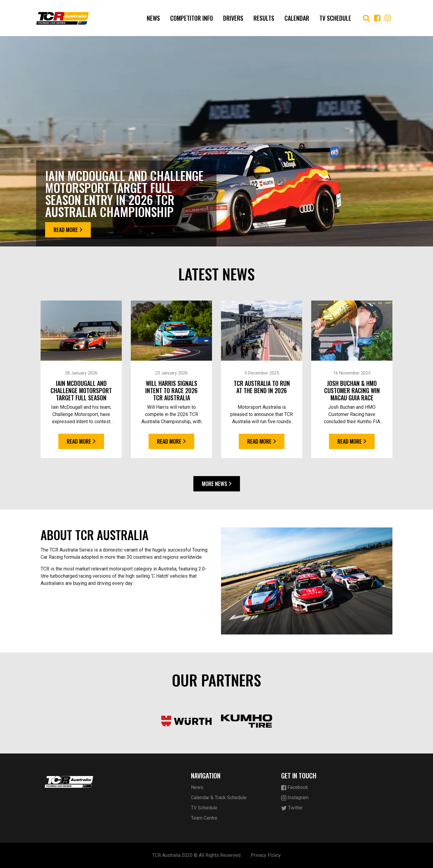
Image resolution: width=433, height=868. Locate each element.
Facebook (295, 788)
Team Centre (204, 818)
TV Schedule (335, 18)
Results (264, 18)
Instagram (295, 798)
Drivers (233, 18)
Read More (68, 230)
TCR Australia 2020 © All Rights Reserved (196, 855)
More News (217, 484)
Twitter (292, 808)
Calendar (297, 18)
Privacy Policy (266, 855)
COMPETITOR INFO (192, 18)
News (153, 18)
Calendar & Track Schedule (219, 798)
